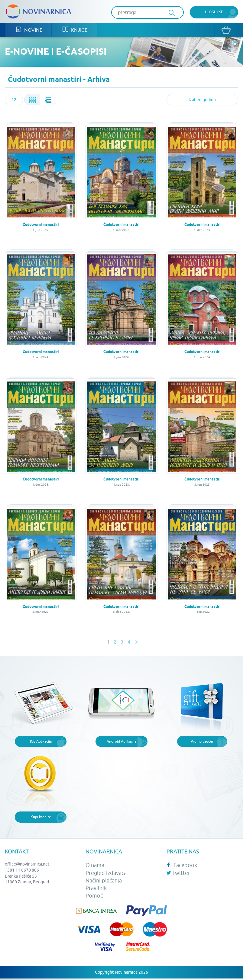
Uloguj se (214, 12)
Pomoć (94, 896)
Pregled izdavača (106, 873)
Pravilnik (96, 888)
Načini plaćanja (104, 881)
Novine (29, 30)
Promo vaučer (202, 742)
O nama (95, 866)
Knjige (74, 30)
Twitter (178, 873)
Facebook (182, 866)
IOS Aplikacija (41, 742)
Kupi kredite (41, 817)
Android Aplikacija (121, 742)
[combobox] (14, 100)
